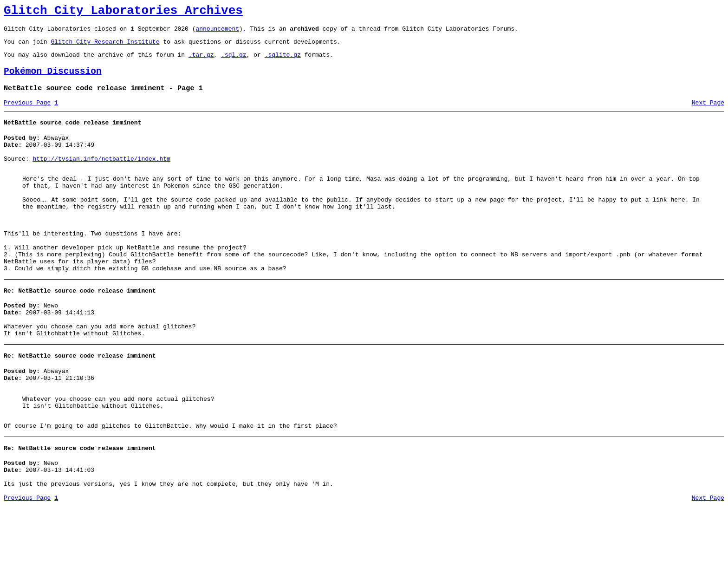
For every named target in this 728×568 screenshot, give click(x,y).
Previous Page (27, 114)
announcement (217, 33)
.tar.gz (201, 61)
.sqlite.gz (283, 61)
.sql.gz (234, 61)
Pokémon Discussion (53, 80)
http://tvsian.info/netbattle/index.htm (101, 176)
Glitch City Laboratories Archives (123, 12)
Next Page (708, 114)
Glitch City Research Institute (105, 47)
